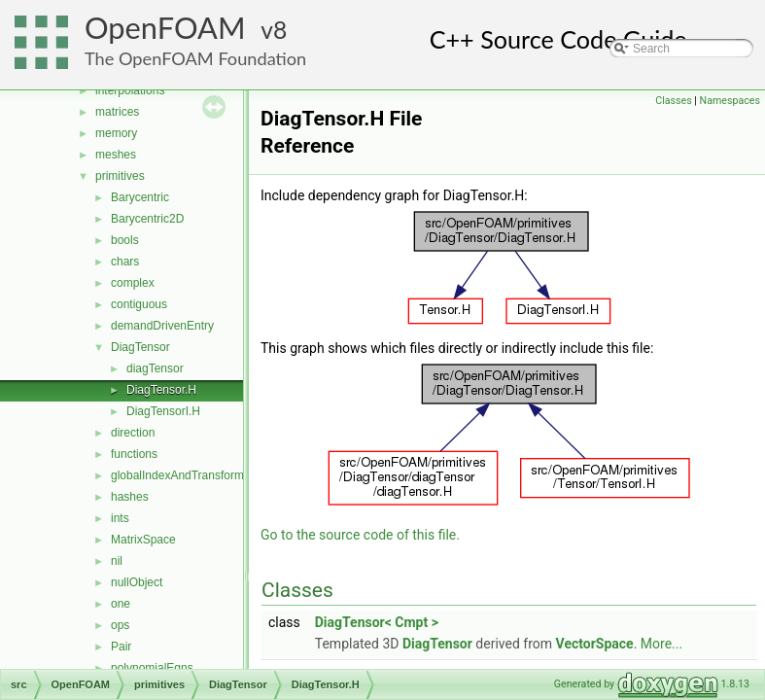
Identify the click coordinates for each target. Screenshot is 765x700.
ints (120, 518)
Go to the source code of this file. (360, 535)
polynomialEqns (152, 668)
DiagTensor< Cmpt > (377, 622)
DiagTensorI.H (163, 411)
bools (125, 240)
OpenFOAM (165, 28)
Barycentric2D (147, 219)
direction (133, 433)
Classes (673, 101)
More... (661, 644)
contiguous (139, 304)
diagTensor (155, 368)
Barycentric (140, 197)
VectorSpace (595, 644)
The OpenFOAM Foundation (195, 58)
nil (117, 561)
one (121, 604)
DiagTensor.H (161, 390)
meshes (116, 155)
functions (134, 454)
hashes (130, 497)
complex (133, 283)
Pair (121, 647)
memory (116, 133)
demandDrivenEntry (162, 326)
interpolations (130, 90)
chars (125, 262)
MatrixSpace (143, 540)
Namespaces (730, 101)
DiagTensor (140, 347)
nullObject (137, 582)
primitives (120, 176)
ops (120, 625)
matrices (117, 112)
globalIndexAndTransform (177, 475)
